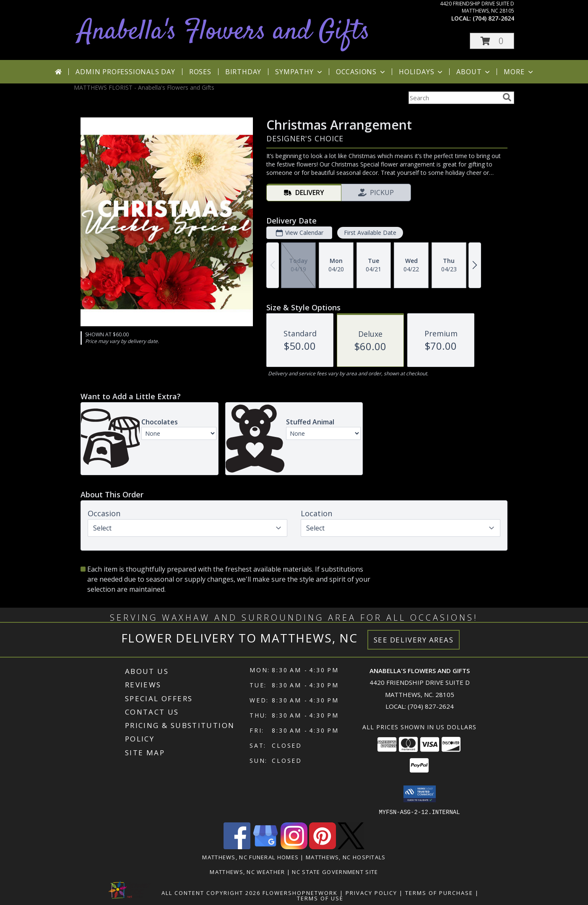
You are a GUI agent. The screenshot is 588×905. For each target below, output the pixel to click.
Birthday (243, 72)
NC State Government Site (335, 871)
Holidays (421, 72)
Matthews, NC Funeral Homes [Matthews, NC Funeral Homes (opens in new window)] (250, 857)
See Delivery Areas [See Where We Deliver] (414, 640)
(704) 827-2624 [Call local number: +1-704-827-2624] (493, 18)
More (519, 72)
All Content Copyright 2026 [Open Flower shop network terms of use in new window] (211, 892)
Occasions (361, 72)
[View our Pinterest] (323, 846)
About (474, 72)
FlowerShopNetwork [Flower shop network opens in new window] (300, 892)
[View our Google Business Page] (265, 846)
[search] (507, 97)
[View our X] (351, 846)
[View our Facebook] (237, 846)
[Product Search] (454, 98)
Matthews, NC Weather (247, 871)
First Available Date (370, 233)
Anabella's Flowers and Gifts (224, 32)
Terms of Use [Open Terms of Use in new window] (320, 898)
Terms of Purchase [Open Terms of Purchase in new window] (439, 892)
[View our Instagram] (294, 846)
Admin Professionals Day (125, 72)
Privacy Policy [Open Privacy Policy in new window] (371, 892)
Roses (200, 72)
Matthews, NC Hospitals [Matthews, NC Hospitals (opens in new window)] (346, 857)
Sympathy (299, 72)
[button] (492, 41)
